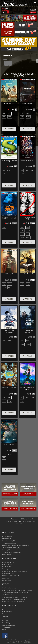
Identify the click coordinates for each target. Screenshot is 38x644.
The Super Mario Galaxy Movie (12, 552)
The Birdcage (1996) (8, 595)
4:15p (27, 170)
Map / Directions (7, 612)
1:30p (4, 113)
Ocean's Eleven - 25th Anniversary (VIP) (14, 599)
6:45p (4, 174)
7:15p (32, 170)
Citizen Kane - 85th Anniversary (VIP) (13, 602)
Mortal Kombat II (7, 564)
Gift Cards (5, 621)
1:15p (4, 170)
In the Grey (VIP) (7, 536)
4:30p (9, 113)
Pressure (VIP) (6, 580)
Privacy (5, 630)
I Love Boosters (7, 567)
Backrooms (6, 578)
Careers (5, 614)
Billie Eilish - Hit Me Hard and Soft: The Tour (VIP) (16, 545)
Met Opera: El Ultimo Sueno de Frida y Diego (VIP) (17, 590)
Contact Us (6, 609)
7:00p (22, 234)
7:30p (4, 117)
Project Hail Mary (7, 554)
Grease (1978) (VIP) (8, 574)
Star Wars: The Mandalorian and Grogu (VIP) (15, 571)
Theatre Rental (7, 627)
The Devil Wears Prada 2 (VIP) (11, 548)
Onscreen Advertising (9, 625)
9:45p (22, 237)
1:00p (22, 227)
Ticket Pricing (6, 623)
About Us (5, 616)
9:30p (4, 227)
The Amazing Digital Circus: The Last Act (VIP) (16, 593)
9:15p (22, 401)
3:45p (9, 170)
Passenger (6, 569)
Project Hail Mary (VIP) (9, 562)
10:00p (10, 117)
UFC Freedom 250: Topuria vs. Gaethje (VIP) (15, 597)
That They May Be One (9, 588)
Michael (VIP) (6, 550)
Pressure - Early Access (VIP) (11, 576)
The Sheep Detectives (9, 543)
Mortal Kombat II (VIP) (9, 541)
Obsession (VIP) (7, 539)
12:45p (4, 454)
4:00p (22, 230)
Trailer (9, 129)
